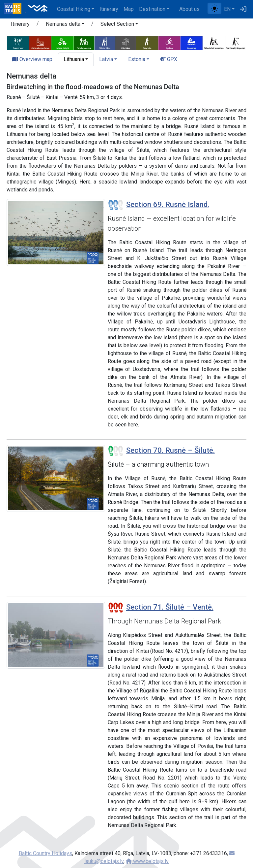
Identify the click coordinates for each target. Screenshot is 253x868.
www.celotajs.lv (147, 861)
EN (227, 9)
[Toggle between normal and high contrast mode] (214, 8)
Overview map (32, 59)
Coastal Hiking (74, 9)
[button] (65, 25)
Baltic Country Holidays (45, 853)
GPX (169, 59)
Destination (152, 9)
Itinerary (109, 9)
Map (129, 9)
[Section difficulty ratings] (116, 205)
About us (189, 9)
